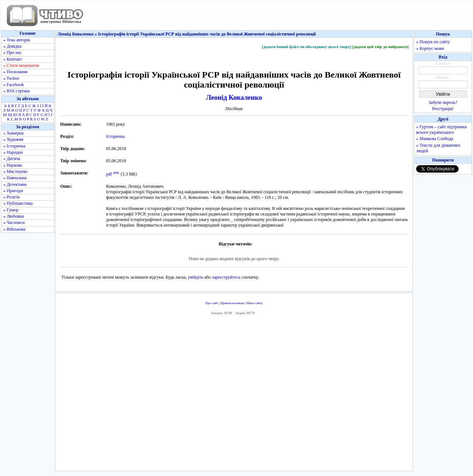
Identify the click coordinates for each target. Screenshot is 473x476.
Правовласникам (232, 303)
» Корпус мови (430, 48)
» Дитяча (12, 159)
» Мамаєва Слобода (435, 139)
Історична (115, 136)
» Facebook (14, 85)
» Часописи (14, 222)
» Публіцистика (18, 203)
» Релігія (11, 197)
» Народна (13, 152)
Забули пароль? (443, 102)
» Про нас (13, 52)
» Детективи (15, 184)
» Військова (14, 229)
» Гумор (11, 210)
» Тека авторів (17, 40)
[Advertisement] (234, 395)
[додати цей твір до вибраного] (380, 47)
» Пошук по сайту (433, 42)
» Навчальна (15, 178)
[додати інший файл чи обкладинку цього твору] (307, 47)
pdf (109, 174)
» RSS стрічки (17, 91)
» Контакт (13, 59)
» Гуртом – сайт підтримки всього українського (441, 130)
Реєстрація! (443, 109)
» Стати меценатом (21, 65)
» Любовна (14, 216)
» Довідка (12, 46)
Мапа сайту (255, 303)
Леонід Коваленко (234, 97)
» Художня (13, 139)
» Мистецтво (15, 171)
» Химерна (13, 133)
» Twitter (11, 78)
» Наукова (13, 165)
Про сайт (212, 303)
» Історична (14, 146)
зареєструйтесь (226, 277)
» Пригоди (13, 191)
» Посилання (15, 72)
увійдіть (195, 277)
